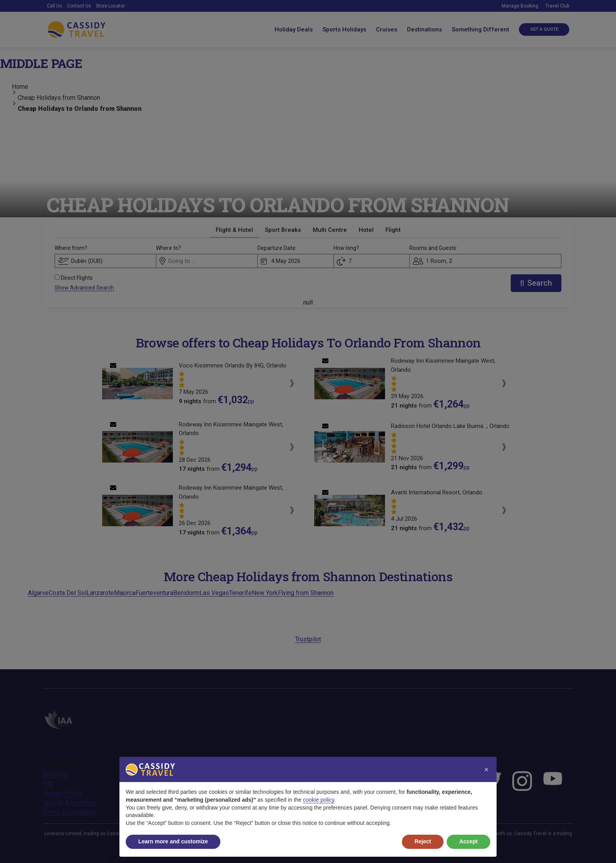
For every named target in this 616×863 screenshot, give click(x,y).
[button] (486, 769)
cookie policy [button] (318, 800)
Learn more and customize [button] (173, 841)
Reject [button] (423, 841)
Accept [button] (468, 841)
